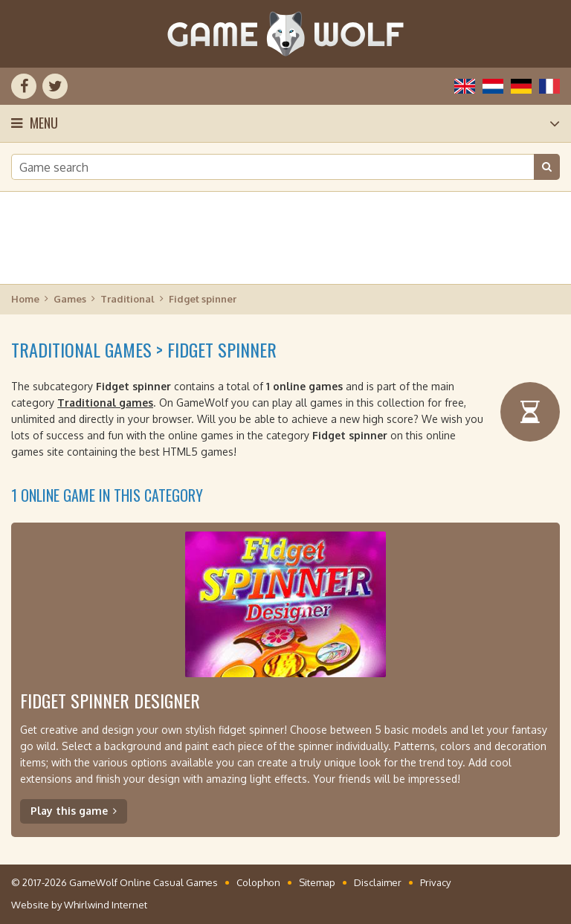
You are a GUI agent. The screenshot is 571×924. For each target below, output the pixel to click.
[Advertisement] (285, 238)
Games (70, 299)
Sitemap (317, 882)
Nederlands (493, 86)
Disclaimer (378, 882)
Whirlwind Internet (106, 905)
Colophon (258, 882)
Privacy (435, 882)
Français (549, 86)
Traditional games (105, 403)
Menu (44, 123)
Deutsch (521, 86)
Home (25, 299)
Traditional (128, 299)
